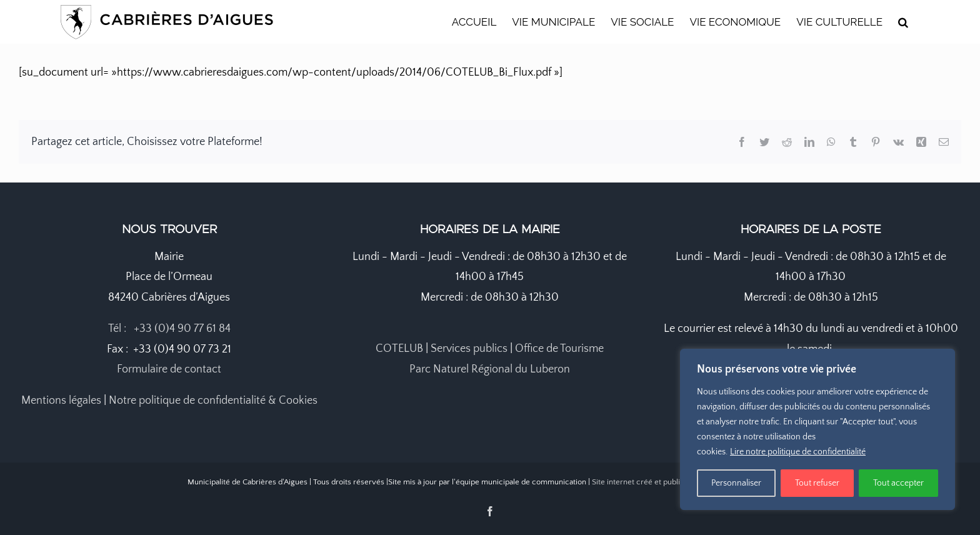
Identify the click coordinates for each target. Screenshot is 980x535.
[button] (903, 22)
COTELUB (399, 349)
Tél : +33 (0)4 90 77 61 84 (169, 329)
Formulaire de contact (169, 369)
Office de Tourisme (559, 349)
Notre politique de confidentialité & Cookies (213, 401)
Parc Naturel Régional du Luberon (490, 369)
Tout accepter (898, 483)
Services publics (469, 349)
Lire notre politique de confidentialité (798, 452)
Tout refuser (817, 483)
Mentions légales (61, 401)
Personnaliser (736, 483)
